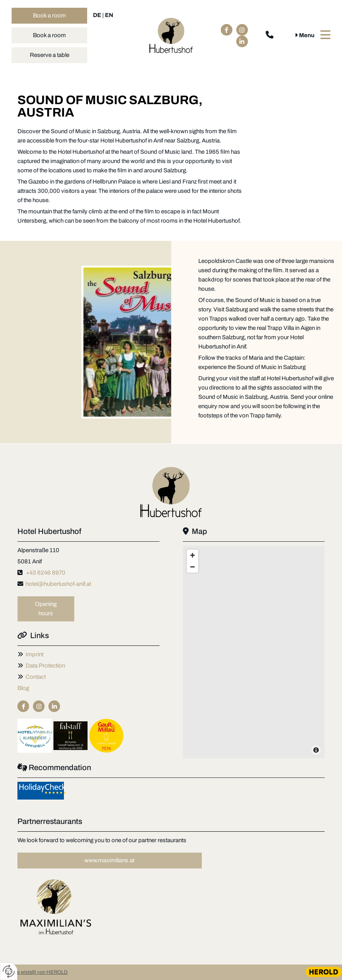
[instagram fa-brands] (242, 30)
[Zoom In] (192, 555)
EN (109, 15)
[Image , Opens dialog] (56, 907)
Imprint (34, 654)
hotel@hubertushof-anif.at (58, 584)
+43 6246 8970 (46, 573)
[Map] (254, 652)
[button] (49, 16)
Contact (36, 677)
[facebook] (227, 30)
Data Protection (45, 666)
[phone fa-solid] (270, 36)
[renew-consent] (9, 971)
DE (97, 15)
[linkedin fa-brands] (242, 41)
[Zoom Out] (192, 567)
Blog (23, 688)
